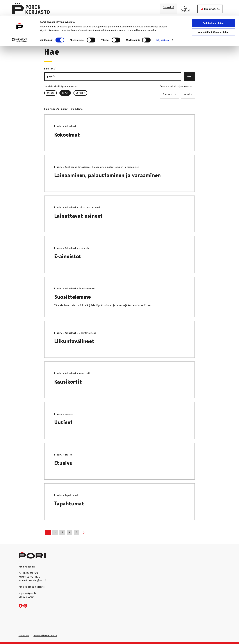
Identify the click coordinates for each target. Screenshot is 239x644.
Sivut (66, 93)
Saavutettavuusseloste (45, 635)
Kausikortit (68, 382)
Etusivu (59, 126)
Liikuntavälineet (74, 341)
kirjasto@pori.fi (27, 593)
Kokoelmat (67, 135)
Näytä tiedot (163, 25)
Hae (189, 77)
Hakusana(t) (51, 69)
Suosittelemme (73, 297)
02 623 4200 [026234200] (26, 597)
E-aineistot (68, 256)
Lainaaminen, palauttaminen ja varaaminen (107, 175)
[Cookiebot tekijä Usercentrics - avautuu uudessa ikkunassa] (20, 25)
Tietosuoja (24, 635)
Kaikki (51, 93)
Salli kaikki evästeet (214, 8)
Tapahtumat (69, 504)
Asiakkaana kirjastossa (78, 167)
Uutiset (80, 93)
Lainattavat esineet (78, 216)
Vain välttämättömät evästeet (214, 17)
